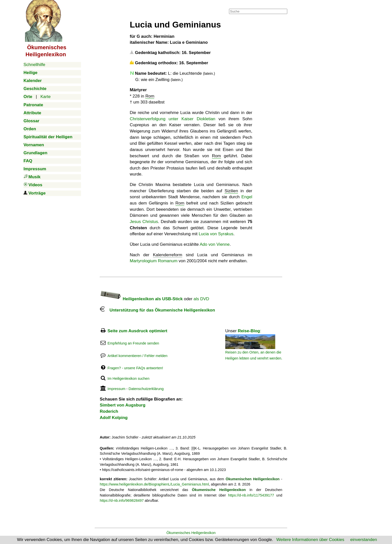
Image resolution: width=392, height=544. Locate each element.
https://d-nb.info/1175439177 (251, 495)
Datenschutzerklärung (146, 389)
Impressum (116, 389)
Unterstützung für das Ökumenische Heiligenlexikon (157, 310)
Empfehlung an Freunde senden (133, 343)
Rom (150, 96)
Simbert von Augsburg (123, 405)
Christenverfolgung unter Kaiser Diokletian (172, 119)
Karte (46, 97)
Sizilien (231, 191)
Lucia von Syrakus (216, 234)
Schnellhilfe (34, 65)
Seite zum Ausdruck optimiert (137, 331)
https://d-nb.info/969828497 (122, 500)
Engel (247, 197)
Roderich (109, 411)
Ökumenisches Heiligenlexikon (191, 533)
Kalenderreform (168, 255)
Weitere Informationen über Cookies (310, 540)
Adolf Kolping (114, 418)
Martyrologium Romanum (154, 261)
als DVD (201, 299)
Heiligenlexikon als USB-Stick (141, 299)
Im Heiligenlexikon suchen (128, 378)
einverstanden (364, 540)
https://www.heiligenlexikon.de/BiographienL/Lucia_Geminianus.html (154, 484)
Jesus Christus (144, 222)
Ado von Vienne (215, 244)
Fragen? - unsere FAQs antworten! (135, 368)
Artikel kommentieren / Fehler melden (137, 356)
